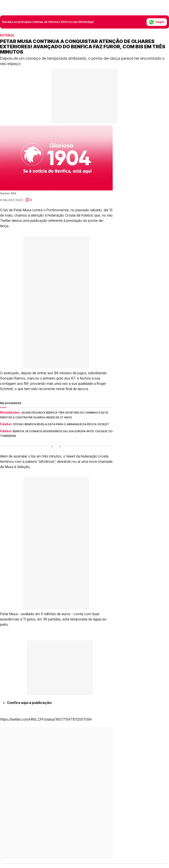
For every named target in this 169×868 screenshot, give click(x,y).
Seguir (157, 22)
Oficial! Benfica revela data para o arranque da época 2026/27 (61, 424)
